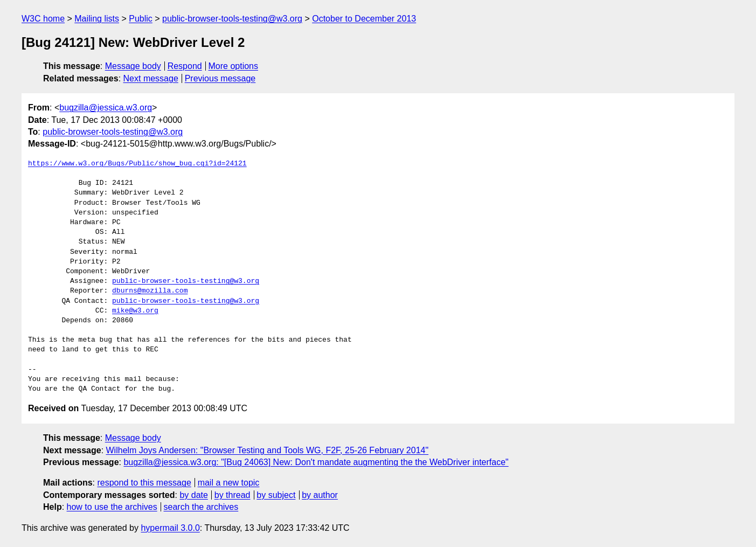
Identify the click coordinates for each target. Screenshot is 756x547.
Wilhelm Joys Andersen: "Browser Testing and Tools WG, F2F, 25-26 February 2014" (268, 450)
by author (320, 495)
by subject (276, 495)
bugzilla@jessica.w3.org (106, 108)
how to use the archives (112, 507)
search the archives (201, 507)
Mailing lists (97, 19)
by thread (233, 495)
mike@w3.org (135, 311)
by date (193, 495)
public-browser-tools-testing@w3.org (232, 19)
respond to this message (144, 483)
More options (234, 66)
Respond (185, 66)
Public (141, 19)
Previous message (220, 78)
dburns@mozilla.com (150, 291)
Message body (133, 66)
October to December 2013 (364, 19)
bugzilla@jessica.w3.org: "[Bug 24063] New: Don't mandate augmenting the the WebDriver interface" (316, 462)
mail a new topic (229, 483)
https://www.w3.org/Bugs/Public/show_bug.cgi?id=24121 (137, 164)
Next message (151, 78)
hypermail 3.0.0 (170, 528)
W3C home (43, 19)
